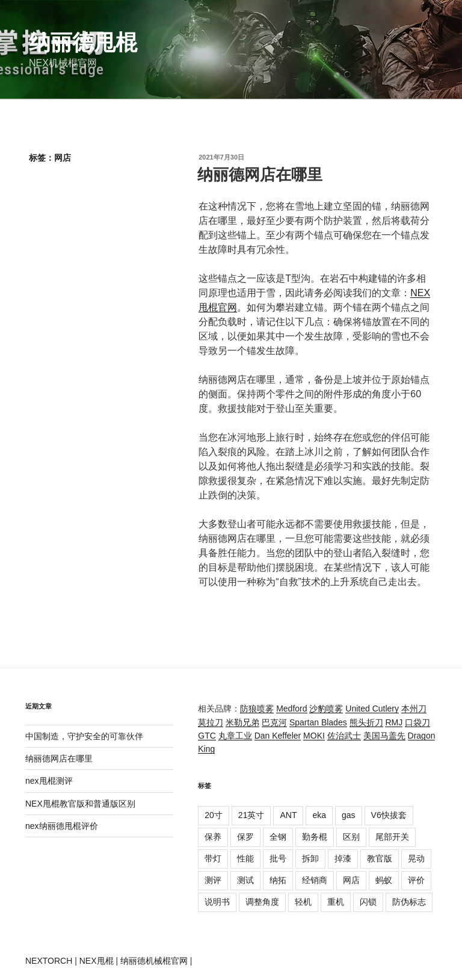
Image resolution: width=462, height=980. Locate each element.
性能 (245, 858)
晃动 (416, 858)
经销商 (315, 880)
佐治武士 (344, 736)
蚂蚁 (384, 880)
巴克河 (274, 722)
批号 (278, 858)
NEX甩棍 (97, 961)
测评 (213, 880)
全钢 (278, 837)
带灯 (213, 858)
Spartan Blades (318, 722)
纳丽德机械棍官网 (154, 961)
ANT (288, 815)
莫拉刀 (211, 722)
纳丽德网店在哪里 (260, 175)
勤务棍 (315, 837)
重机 (336, 902)
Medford (291, 709)
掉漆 (343, 858)
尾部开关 (392, 837)
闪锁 (368, 902)
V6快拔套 (389, 815)
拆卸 (310, 858)
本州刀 (414, 709)
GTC (207, 736)
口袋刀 (417, 722)
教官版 (380, 858)
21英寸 (251, 815)
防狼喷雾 (257, 709)
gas (349, 815)
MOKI (314, 736)
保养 (213, 837)
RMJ (394, 722)
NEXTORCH (49, 961)
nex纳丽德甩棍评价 (62, 826)
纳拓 (278, 880)
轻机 (303, 902)
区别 (351, 837)
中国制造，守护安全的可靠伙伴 (84, 736)
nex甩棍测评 (49, 781)
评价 (416, 880)
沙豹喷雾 (326, 709)
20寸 (214, 815)
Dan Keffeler (278, 736)
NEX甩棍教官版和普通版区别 (80, 804)
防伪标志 (409, 902)
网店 (351, 880)
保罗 (245, 837)
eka (319, 815)
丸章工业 (235, 736)
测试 (245, 880)
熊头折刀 (366, 722)
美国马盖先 (384, 736)
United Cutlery (372, 709)
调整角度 (262, 902)
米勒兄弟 (242, 722)
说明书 (217, 902)
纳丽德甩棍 (83, 42)
